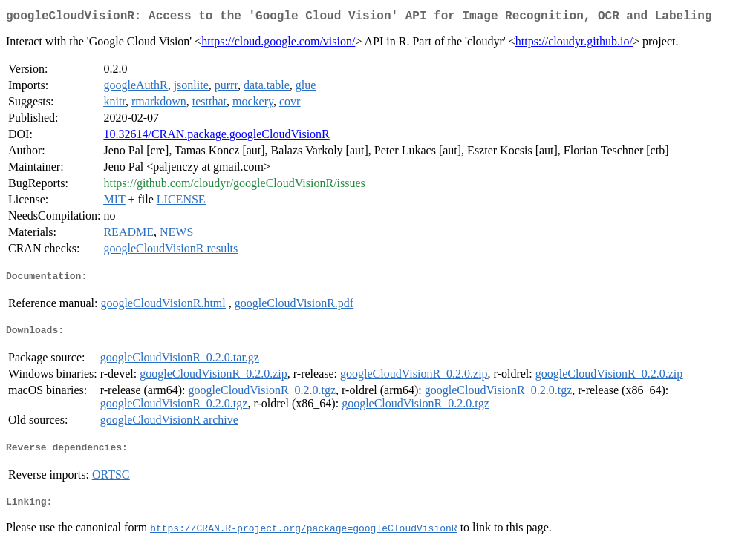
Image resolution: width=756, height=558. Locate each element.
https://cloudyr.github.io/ (574, 44)
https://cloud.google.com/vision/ (278, 44)
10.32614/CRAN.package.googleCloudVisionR (216, 137)
